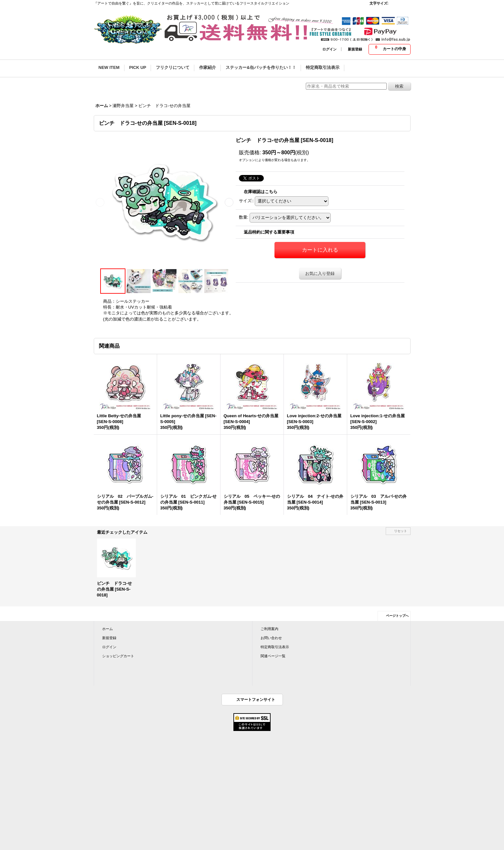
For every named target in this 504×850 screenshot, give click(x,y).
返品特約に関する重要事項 (269, 232)
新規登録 (355, 49)
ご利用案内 (269, 629)
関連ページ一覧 (273, 656)
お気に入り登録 (320, 273)
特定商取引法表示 (275, 647)
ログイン (329, 49)
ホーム (107, 629)
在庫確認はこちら (261, 192)
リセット (401, 531)
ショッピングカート (118, 656)
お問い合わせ (271, 638)
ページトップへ (397, 616)
